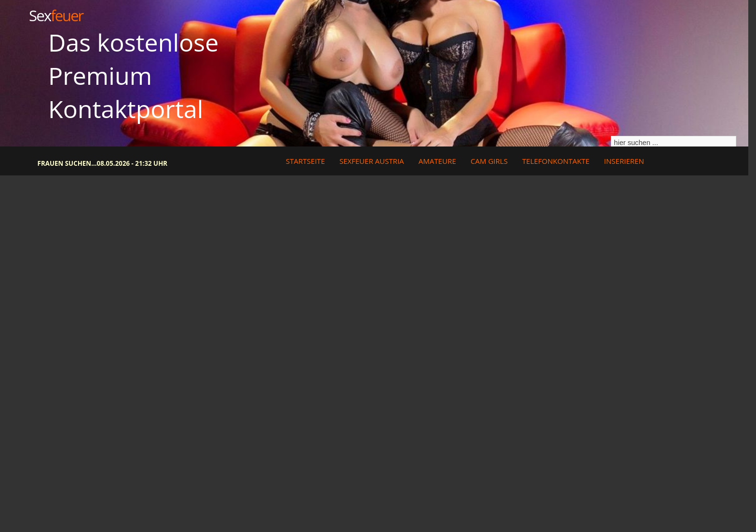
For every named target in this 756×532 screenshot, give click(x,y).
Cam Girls (489, 161)
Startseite (305, 161)
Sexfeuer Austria (372, 161)
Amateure (437, 161)
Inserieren (624, 161)
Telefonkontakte (556, 161)
